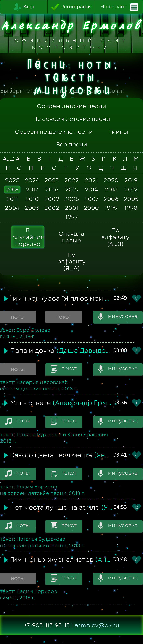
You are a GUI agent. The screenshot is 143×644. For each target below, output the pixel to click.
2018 (12, 190)
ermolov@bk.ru (97, 625)
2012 (131, 190)
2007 (91, 199)
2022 (71, 180)
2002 (52, 208)
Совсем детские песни (71, 106)
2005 (131, 199)
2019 (131, 180)
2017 (32, 190)
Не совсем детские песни (72, 119)
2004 (12, 208)
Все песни (72, 144)
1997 (72, 217)
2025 (12, 180)
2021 (91, 180)
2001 (71, 208)
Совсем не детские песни (54, 132)
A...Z (7, 159)
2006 (111, 199)
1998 (131, 208)
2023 (52, 180)
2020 (111, 180)
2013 (111, 190)
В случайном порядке (28, 237)
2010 (32, 199)
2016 (52, 190)
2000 (91, 208)
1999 (111, 208)
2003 (32, 208)
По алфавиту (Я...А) (71, 262)
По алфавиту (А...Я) (115, 237)
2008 (71, 199)
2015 (71, 190)
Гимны (119, 132)
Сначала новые (71, 237)
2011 (12, 199)
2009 (52, 199)
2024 (32, 180)
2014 (91, 190)
